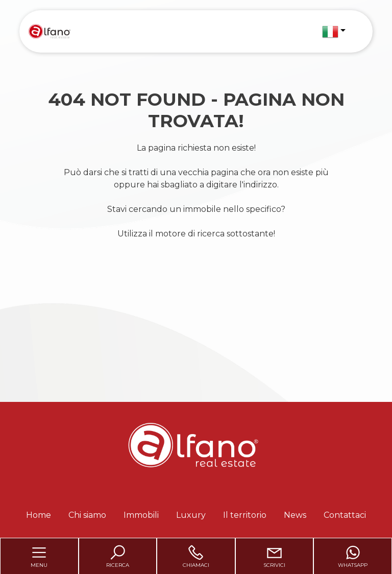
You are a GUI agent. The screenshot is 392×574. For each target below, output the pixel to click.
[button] (334, 32)
